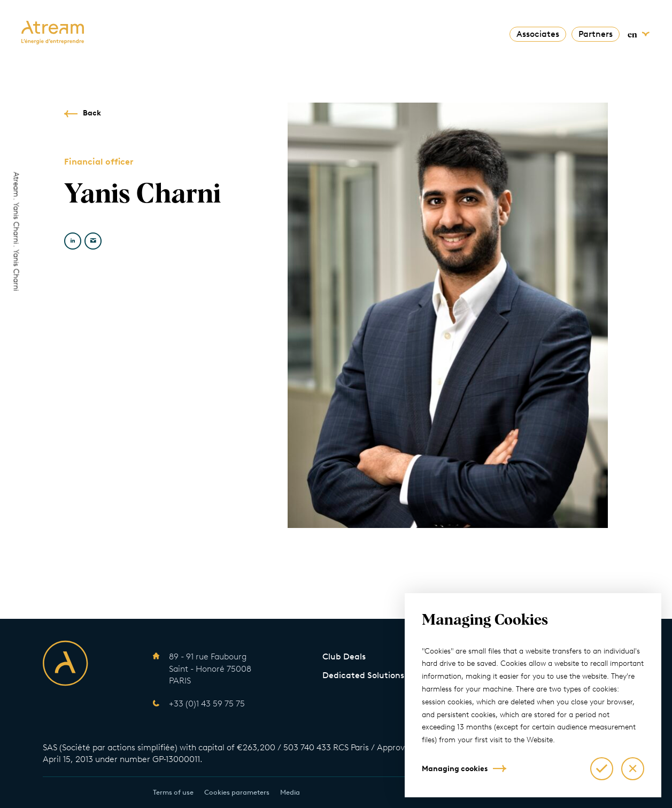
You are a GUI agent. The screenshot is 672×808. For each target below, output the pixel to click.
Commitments (295, 32)
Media (290, 792)
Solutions (237, 32)
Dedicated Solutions (363, 675)
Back (92, 113)
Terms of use (173, 792)
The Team (354, 32)
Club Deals (344, 656)
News (395, 32)
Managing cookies (455, 769)
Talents (431, 32)
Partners (596, 34)
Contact (473, 32)
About (195, 32)
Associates (538, 34)
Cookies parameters (237, 792)
